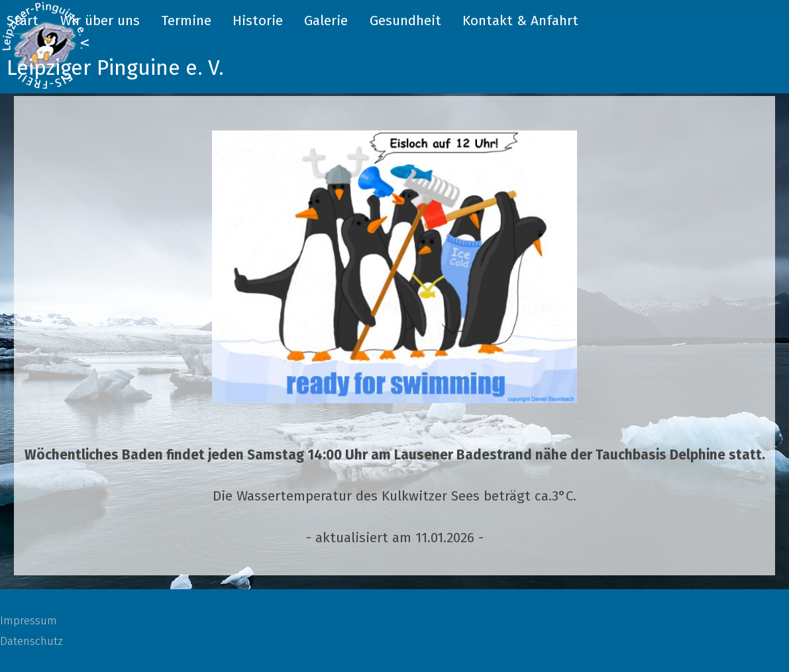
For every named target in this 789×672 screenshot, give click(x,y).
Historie (258, 21)
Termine (186, 21)
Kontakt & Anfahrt (520, 21)
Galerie (326, 21)
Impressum (28, 620)
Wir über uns (100, 21)
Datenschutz (31, 641)
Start (23, 21)
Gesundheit (405, 21)
